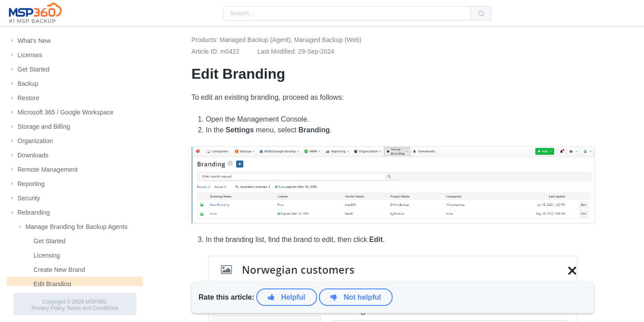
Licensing (47, 255)
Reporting (31, 184)
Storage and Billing (44, 127)
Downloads (33, 155)
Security (29, 198)
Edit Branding (52, 284)
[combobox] (347, 13)
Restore (28, 98)
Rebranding (34, 212)
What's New (34, 41)
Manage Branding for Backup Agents (76, 227)
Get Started (34, 69)
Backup (28, 84)
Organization (35, 141)
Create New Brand (59, 270)
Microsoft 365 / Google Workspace (66, 112)
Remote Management (48, 169)
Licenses (30, 55)
